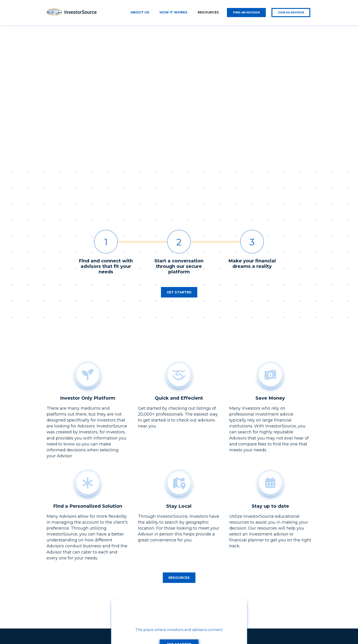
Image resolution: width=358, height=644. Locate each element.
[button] (179, 197)
